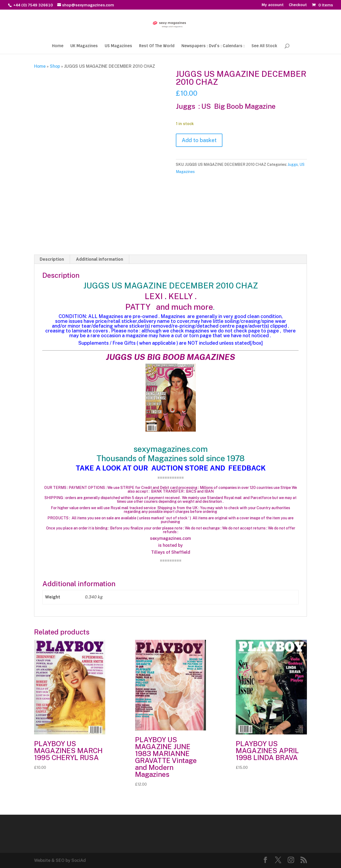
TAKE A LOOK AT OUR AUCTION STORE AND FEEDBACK (171, 468)
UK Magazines (84, 46)
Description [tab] (52, 259)
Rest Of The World (157, 46)
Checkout (298, 5)
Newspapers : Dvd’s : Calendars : (213, 46)
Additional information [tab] (100, 259)
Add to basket (199, 140)
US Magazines (118, 46)
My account (273, 5)
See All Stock (264, 46)
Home (58, 46)
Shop (55, 66)
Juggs (293, 164)
